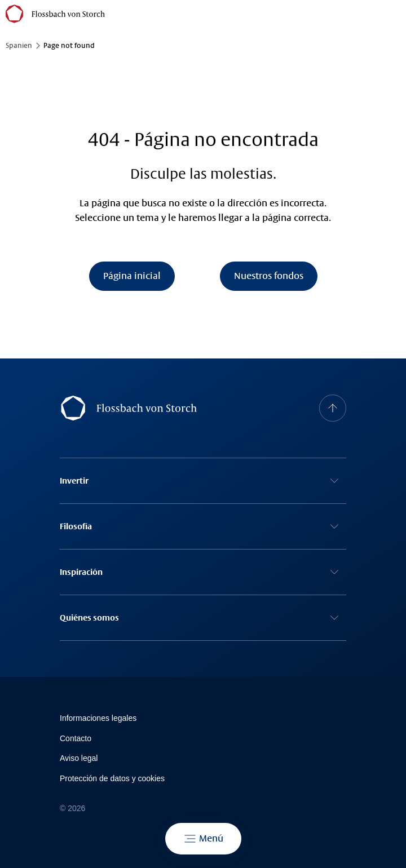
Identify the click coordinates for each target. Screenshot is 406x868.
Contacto (76, 738)
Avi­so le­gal (79, 758)
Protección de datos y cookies (112, 778)
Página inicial (132, 276)
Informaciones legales (98, 718)
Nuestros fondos (269, 276)
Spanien (19, 46)
